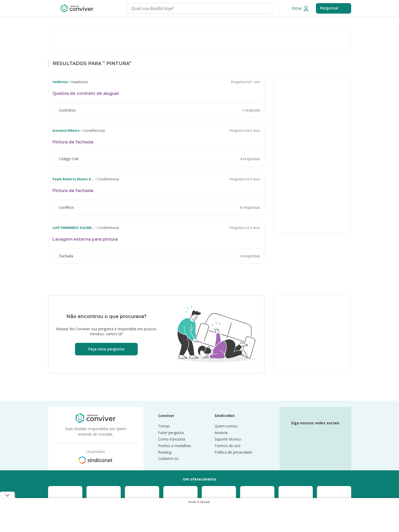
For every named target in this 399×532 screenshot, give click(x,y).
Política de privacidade (233, 452)
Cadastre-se (168, 459)
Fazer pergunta (171, 433)
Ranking (165, 452)
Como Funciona (172, 439)
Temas (164, 426)
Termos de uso (227, 446)
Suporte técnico (228, 439)
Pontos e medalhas (175, 446)
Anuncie (221, 433)
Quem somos (226, 426)
